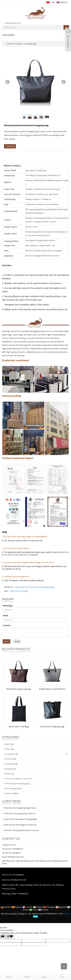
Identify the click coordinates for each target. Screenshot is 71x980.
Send (6, 641)
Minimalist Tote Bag (19, 591)
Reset (17, 641)
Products (18, 44)
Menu (44, 976)
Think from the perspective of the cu (20, 814)
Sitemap (66, 914)
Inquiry (27, 976)
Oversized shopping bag (52, 726)
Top (62, 976)
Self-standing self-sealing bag (17, 784)
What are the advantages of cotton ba (20, 825)
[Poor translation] (10, 937)
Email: (6, 615)
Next (64, 82)
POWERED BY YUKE (54, 914)
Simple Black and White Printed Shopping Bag (35, 587)
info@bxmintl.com (13, 23)
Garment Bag (10, 759)
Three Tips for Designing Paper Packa (20, 808)
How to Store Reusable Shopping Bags (20, 819)
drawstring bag (11, 764)
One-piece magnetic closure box (18, 779)
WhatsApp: (8, 606)
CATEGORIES (8, 35)
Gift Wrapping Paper (13, 788)
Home (10, 44)
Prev (7, 82)
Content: (7, 625)
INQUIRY (10, 146)
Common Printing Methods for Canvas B (21, 830)
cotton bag (9, 749)
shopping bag (30, 44)
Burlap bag (9, 774)
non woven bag (11, 754)
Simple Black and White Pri (52, 689)
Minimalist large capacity (19, 689)
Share (9, 976)
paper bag (9, 744)
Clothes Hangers (12, 793)
